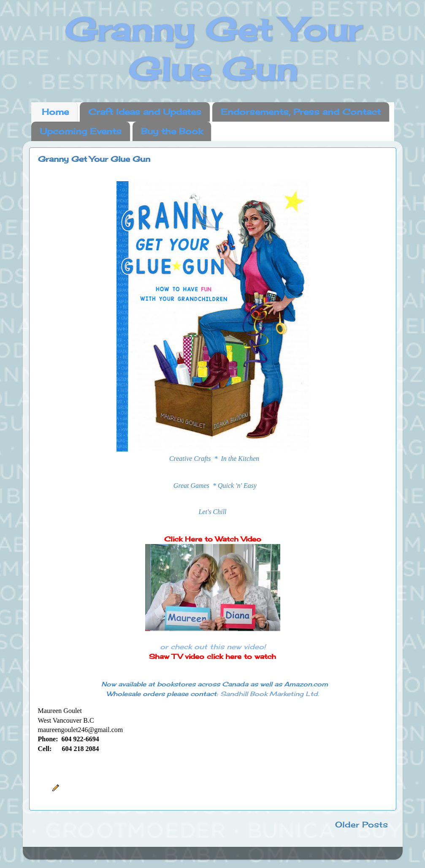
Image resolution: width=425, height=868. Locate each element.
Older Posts (361, 824)
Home (55, 112)
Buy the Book (172, 131)
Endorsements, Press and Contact (301, 112)
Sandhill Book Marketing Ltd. (270, 694)
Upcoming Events (81, 131)
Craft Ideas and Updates (145, 112)
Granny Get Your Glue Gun (94, 159)
